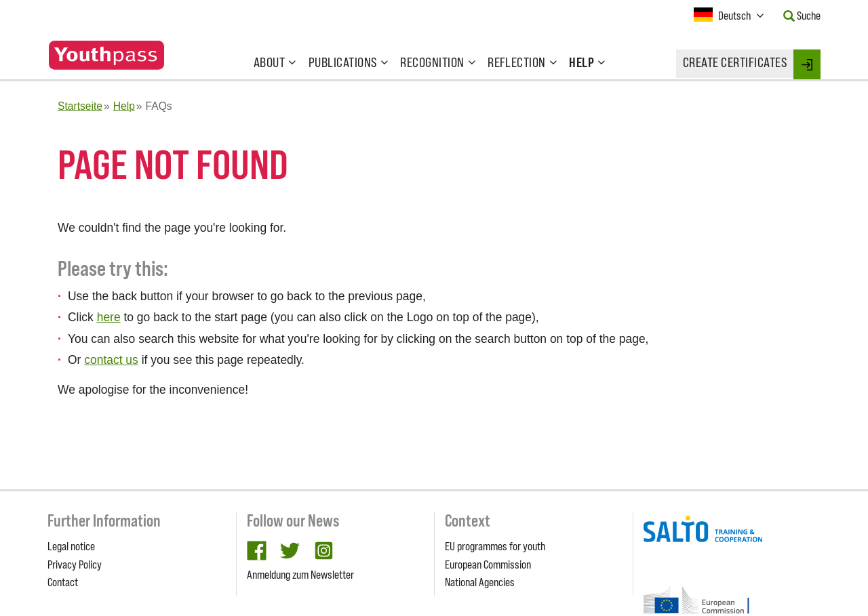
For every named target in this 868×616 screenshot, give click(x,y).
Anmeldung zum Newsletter (300, 575)
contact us (111, 360)
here (109, 317)
